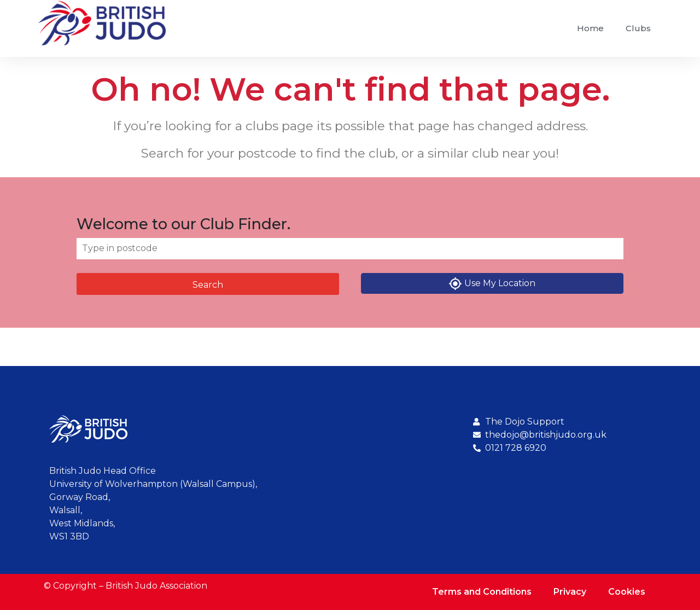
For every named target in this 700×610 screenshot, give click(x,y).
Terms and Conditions (482, 592)
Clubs (638, 28)
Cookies (627, 592)
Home (590, 28)
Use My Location (492, 284)
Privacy (570, 592)
